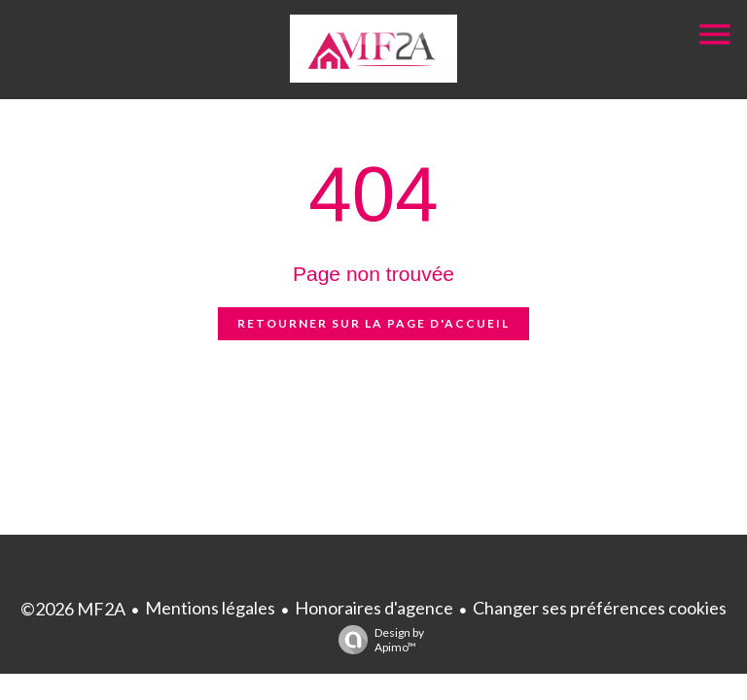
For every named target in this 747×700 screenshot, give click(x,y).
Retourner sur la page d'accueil (373, 323)
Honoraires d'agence (374, 608)
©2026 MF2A (73, 609)
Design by (376, 640)
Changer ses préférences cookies (600, 608)
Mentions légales (210, 608)
